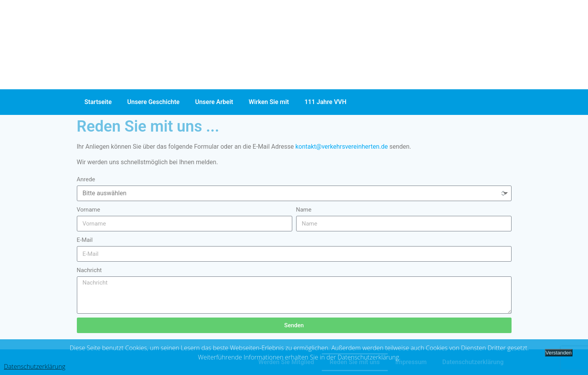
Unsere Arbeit (214, 102)
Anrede (86, 179)
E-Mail (85, 240)
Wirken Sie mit (269, 102)
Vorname (88, 210)
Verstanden (559, 353)
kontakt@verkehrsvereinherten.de (342, 147)
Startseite (98, 102)
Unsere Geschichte (154, 102)
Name (304, 210)
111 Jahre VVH (325, 102)
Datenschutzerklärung (35, 366)
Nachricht (89, 270)
